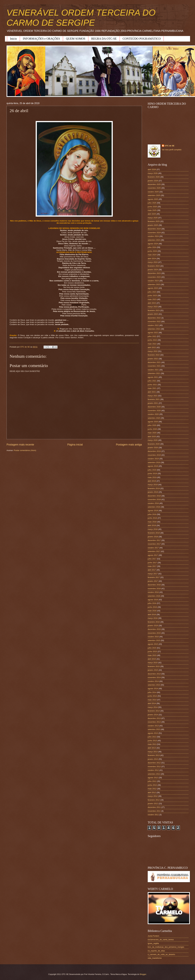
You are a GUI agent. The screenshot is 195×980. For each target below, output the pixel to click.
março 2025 (153, 218)
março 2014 (153, 707)
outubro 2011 (153, 815)
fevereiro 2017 (154, 577)
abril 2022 (152, 347)
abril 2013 (152, 748)
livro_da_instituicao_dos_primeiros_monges (166, 947)
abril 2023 (152, 303)
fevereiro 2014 (154, 711)
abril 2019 (152, 481)
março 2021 (153, 396)
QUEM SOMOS (76, 39)
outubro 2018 (153, 503)
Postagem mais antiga (129, 445)
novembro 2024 (154, 233)
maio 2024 (152, 255)
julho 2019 (152, 470)
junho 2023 (152, 296)
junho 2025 (152, 207)
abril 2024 (152, 259)
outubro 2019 (153, 459)
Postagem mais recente (20, 445)
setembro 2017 (154, 551)
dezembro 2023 (154, 273)
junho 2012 (152, 785)
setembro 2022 (154, 329)
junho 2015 (152, 652)
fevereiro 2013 (154, 755)
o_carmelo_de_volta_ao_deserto (161, 954)
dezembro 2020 (154, 407)
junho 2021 (152, 385)
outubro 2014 (153, 681)
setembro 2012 (154, 774)
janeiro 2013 (153, 759)
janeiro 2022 (153, 359)
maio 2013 (152, 744)
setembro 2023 (154, 284)
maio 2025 (152, 210)
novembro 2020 (154, 411)
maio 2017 (152, 566)
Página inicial (75, 445)
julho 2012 (152, 781)
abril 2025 (152, 214)
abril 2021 (152, 392)
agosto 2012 (153, 778)
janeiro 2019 (153, 492)
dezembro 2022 (154, 318)
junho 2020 (152, 429)
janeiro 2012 (153, 804)
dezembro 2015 (154, 629)
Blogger (143, 974)
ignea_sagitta (153, 943)
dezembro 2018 (154, 496)
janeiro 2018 (153, 537)
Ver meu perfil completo (172, 150)
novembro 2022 (154, 321)
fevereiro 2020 (154, 444)
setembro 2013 (154, 729)
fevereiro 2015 (154, 666)
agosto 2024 (153, 244)
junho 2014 (152, 696)
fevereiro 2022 (154, 355)
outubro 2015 (153, 637)
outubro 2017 (153, 548)
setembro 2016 (154, 596)
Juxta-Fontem (153, 936)
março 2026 (153, 173)
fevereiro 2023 (154, 310)
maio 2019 (152, 477)
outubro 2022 (153, 325)
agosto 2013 (153, 733)
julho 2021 (152, 381)
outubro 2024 (153, 236)
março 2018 (153, 529)
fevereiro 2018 (154, 533)
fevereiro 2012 (154, 800)
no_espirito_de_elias (156, 951)
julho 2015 (152, 648)
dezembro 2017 (154, 540)
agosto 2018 (153, 511)
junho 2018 (152, 518)
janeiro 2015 (153, 670)
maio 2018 (152, 522)
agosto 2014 (153, 689)
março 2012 (153, 796)
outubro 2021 (153, 370)
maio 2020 (152, 433)
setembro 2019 (154, 462)
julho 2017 (152, 559)
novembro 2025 (154, 188)
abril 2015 (152, 659)
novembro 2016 (154, 589)
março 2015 (153, 663)
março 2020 (153, 440)
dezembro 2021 (154, 362)
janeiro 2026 (153, 181)
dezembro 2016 (154, 585)
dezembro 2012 (154, 763)
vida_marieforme (155, 958)
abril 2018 (152, 525)
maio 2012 (152, 789)
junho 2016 (152, 607)
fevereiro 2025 (154, 221)
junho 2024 (152, 251)
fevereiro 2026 (154, 177)
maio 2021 (152, 388)
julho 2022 (152, 336)
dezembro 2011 (154, 807)
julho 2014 (152, 692)
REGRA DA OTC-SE (104, 39)
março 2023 (153, 307)
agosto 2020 (153, 422)
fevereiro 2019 (154, 488)
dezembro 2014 (154, 674)
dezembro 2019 (154, 451)
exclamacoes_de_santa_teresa (161, 940)
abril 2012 (152, 792)
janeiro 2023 (153, 314)
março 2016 (153, 618)
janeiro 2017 (153, 581)
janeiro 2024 (153, 270)
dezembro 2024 (154, 229)
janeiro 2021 (153, 403)
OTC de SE (170, 146)
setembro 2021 (154, 373)
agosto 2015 (153, 644)
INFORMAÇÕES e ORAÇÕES (41, 39)
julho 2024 (152, 247)
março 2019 (153, 485)
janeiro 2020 (153, 448)
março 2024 (153, 262)
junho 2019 (152, 474)
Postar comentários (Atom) (25, 450)
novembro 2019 (154, 455)
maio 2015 (152, 655)
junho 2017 (152, 563)
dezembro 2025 (154, 184)
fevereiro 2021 (154, 399)
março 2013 (153, 752)
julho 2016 (152, 603)
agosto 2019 (153, 466)
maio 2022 (152, 344)
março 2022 (153, 351)
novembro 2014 (154, 677)
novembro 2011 (154, 811)
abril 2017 (152, 570)
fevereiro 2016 (154, 622)
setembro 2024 (154, 240)
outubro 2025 (153, 192)
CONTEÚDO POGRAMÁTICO (142, 39)
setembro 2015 (154, 640)
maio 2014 (152, 700)
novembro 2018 (154, 499)
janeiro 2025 (153, 225)
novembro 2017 (154, 544)
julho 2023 (152, 292)
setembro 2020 (154, 418)
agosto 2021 (153, 377)
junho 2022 (152, 340)
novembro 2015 (154, 633)
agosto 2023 (153, 288)
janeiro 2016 (153, 626)
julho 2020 (152, 425)
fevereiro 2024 (154, 266)
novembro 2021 (154, 366)
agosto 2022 (153, 333)
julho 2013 (152, 737)
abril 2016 (152, 614)
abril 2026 (152, 169)
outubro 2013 (153, 726)
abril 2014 (152, 703)
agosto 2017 (153, 555)
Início (13, 39)
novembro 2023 (154, 277)
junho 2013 (152, 741)
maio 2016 (152, 611)
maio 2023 (152, 299)
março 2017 (153, 574)
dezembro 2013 (154, 718)
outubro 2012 (153, 770)
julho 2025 (152, 203)
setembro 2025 (154, 195)
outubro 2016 (153, 592)
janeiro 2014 (153, 715)
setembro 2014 (154, 685)
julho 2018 (152, 514)
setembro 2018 (154, 507)
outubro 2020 (153, 414)
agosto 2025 (153, 199)
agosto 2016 (153, 600)
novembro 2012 (154, 767)
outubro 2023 (153, 281)
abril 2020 (152, 437)
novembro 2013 (154, 722)
